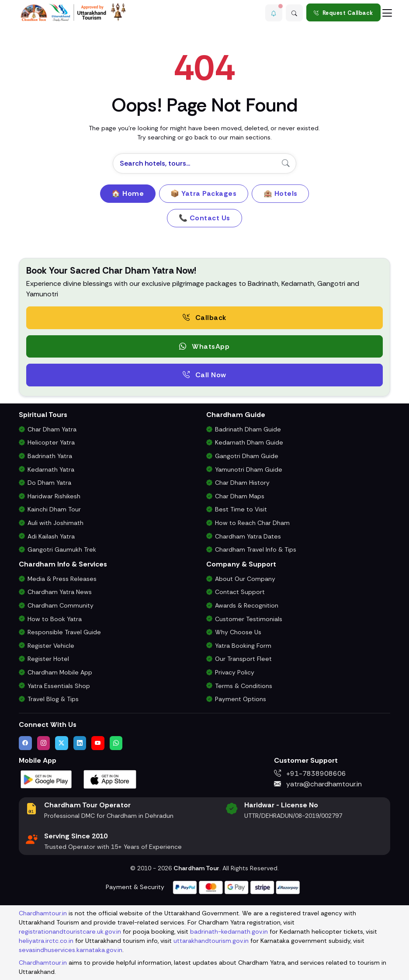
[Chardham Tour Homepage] (73, 12)
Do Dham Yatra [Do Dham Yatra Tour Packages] (49, 483)
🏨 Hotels (281, 193)
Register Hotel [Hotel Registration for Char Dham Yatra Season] (48, 659)
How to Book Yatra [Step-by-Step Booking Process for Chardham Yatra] (55, 619)
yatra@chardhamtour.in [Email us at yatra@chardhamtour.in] (318, 784)
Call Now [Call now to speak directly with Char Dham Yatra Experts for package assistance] (204, 375)
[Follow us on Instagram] (44, 743)
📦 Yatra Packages (203, 193)
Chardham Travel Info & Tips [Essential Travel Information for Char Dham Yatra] (256, 549)
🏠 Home (128, 193)
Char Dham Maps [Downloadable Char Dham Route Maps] (240, 496)
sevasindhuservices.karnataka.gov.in (71, 950)
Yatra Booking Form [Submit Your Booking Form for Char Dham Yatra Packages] (243, 646)
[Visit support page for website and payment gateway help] (236, 887)
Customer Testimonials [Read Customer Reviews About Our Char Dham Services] (249, 619)
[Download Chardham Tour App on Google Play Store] (46, 779)
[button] (272, 13)
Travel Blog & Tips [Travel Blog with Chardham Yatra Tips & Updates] (53, 699)
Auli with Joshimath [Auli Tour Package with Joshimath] (55, 523)
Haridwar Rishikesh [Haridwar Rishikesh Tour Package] (54, 496)
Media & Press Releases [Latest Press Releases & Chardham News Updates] (62, 579)
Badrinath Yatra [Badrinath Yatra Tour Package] (50, 456)
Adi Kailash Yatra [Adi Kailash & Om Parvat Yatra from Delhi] (51, 536)
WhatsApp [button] (204, 346)
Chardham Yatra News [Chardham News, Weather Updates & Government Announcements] (60, 592)
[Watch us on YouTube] (98, 743)
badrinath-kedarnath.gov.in (229, 931)
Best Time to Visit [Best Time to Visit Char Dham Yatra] (241, 509)
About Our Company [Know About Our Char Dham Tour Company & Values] (245, 579)
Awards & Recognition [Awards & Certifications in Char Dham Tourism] (247, 605)
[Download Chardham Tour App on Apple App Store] (110, 779)
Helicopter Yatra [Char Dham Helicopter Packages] (51, 442)
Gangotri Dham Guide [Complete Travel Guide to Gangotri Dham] (247, 456)
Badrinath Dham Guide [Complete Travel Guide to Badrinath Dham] (248, 429)
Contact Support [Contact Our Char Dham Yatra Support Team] (240, 592)
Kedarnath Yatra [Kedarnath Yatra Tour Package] (51, 469)
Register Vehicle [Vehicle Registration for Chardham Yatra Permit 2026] (51, 646)
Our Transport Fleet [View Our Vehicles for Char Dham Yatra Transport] (243, 659)
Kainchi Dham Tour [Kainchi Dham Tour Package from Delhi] (54, 509)
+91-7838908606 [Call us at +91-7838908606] (310, 773)
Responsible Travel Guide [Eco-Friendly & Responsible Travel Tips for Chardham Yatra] (64, 632)
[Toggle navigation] (387, 13)
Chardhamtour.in (43, 913)
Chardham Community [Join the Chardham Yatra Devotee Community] (61, 605)
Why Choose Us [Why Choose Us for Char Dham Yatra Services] (238, 632)
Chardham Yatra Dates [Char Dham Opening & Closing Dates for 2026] (248, 536)
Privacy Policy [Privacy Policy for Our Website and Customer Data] (235, 672)
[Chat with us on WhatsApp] (116, 743)
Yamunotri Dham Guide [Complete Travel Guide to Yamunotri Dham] (249, 469)
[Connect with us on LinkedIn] (80, 743)
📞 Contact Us (204, 218)
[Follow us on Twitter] (62, 743)
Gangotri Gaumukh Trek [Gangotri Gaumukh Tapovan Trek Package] (62, 549)
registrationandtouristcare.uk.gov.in (70, 931)
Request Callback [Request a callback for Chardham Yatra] (343, 13)
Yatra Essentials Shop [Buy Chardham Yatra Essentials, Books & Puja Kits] (59, 686)
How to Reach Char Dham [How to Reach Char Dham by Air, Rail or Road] (252, 523)
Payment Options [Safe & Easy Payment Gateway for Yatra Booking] (241, 699)
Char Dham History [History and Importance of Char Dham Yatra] (242, 483)
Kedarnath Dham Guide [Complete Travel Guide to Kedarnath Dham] (249, 442)
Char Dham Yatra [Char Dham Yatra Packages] (52, 429)
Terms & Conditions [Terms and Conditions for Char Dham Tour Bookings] (244, 686)
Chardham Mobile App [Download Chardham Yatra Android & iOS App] (60, 672)
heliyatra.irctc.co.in (46, 941)
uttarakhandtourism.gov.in (211, 941)
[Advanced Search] (294, 13)
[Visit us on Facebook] (25, 743)
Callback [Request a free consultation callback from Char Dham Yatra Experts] (204, 318)
